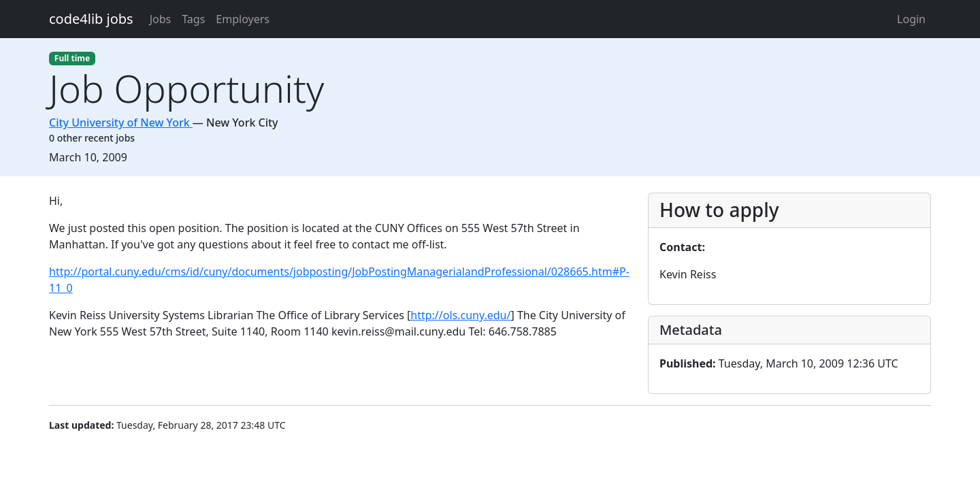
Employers (243, 19)
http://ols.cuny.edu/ (460, 315)
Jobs (161, 19)
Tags (193, 19)
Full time (72, 58)
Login (911, 19)
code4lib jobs (91, 19)
